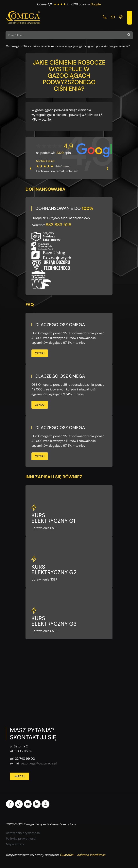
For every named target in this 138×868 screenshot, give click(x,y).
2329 (60, 153)
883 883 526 (59, 225)
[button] (130, 18)
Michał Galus (45, 161)
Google (96, 4)
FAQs (26, 46)
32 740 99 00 (25, 759)
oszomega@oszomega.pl (39, 763)
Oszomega (13, 46)
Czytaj (40, 353)
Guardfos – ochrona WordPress (83, 855)
